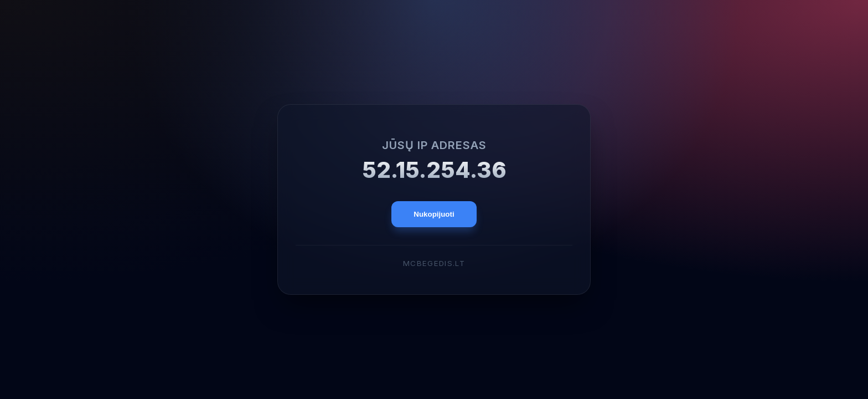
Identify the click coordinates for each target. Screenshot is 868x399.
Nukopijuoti (434, 214)
